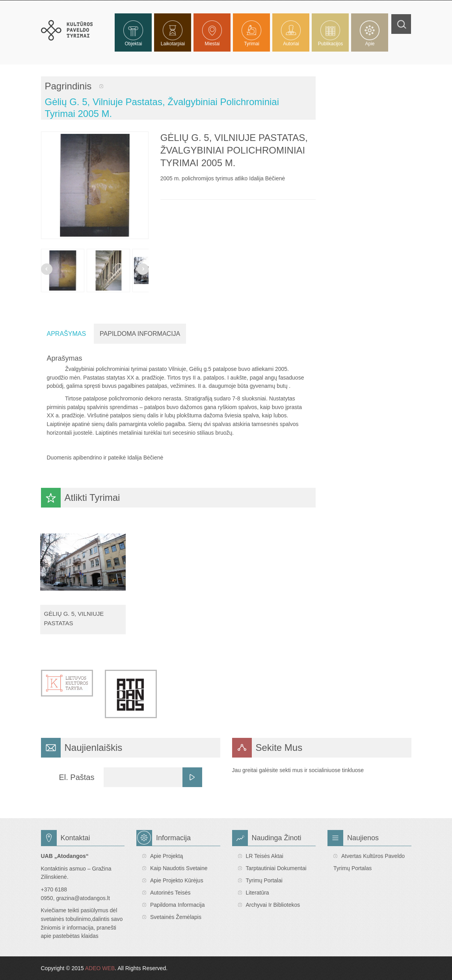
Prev (47, 269)
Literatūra (258, 893)
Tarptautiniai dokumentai (276, 868)
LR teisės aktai (265, 856)
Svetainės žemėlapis (176, 917)
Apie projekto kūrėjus (177, 880)
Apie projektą (166, 856)
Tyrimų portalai (264, 880)
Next (143, 269)
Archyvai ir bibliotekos (273, 905)
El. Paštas (76, 777)
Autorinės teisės (170, 893)
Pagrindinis (68, 86)
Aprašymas (67, 334)
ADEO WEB (100, 968)
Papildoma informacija (178, 905)
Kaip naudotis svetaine (179, 868)
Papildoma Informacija (140, 334)
